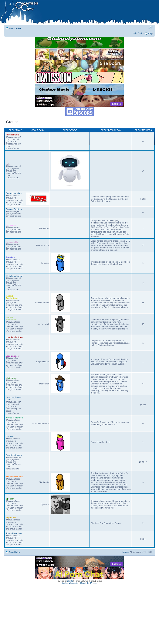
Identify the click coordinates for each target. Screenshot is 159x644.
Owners (9, 436)
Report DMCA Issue (89, 583)
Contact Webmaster (70, 583)
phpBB (70, 581)
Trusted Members (14, 533)
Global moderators (14, 276)
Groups (125, 552)
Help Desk (137, 33)
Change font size (150, 28)
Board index (15, 28)
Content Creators (14, 209)
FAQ (150, 33)
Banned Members (14, 193)
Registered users (14, 455)
